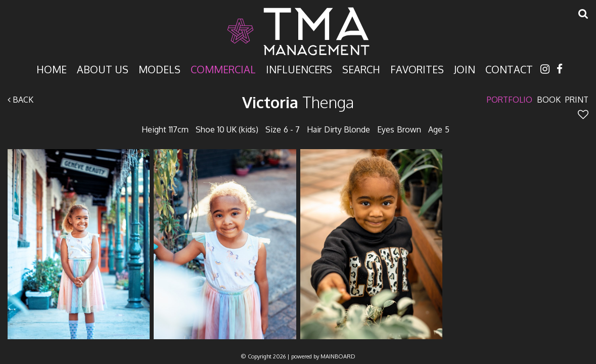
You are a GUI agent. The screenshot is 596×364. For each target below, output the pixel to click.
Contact (509, 69)
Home (52, 69)
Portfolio (510, 100)
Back (20, 100)
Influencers (299, 69)
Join (465, 69)
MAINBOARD (338, 356)
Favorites (417, 69)
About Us (103, 69)
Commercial (223, 69)
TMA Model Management (298, 31)
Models (159, 69)
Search (361, 69)
